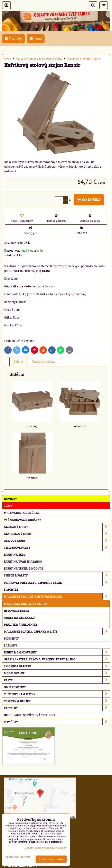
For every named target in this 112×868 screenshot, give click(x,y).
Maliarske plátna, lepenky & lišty (57, 631)
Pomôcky (57, 722)
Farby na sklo (15, 554)
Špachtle (11, 589)
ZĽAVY (8, 506)
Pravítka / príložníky (21, 624)
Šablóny (11, 645)
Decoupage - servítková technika (30, 715)
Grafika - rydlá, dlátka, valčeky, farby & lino (57, 659)
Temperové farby (57, 547)
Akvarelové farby (57, 533)
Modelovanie (57, 673)
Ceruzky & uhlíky (57, 701)
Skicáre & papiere (57, 666)
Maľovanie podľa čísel (22, 513)
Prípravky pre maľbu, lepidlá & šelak (57, 582)
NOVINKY (10, 499)
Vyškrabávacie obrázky (22, 519)
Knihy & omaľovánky (57, 652)
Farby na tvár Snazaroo (23, 561)
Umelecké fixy (15, 687)
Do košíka (89, 200)
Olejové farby (57, 540)
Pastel (57, 680)
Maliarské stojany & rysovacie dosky (57, 596)
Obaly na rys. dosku (19, 617)
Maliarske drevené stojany (26, 603)
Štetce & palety (57, 575)
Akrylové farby (57, 526)
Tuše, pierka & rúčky (57, 694)
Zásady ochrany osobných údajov (46, 848)
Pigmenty (11, 638)
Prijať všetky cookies (51, 859)
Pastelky (57, 708)
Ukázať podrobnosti (18, 857)
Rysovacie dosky (17, 610)
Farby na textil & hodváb (24, 568)
